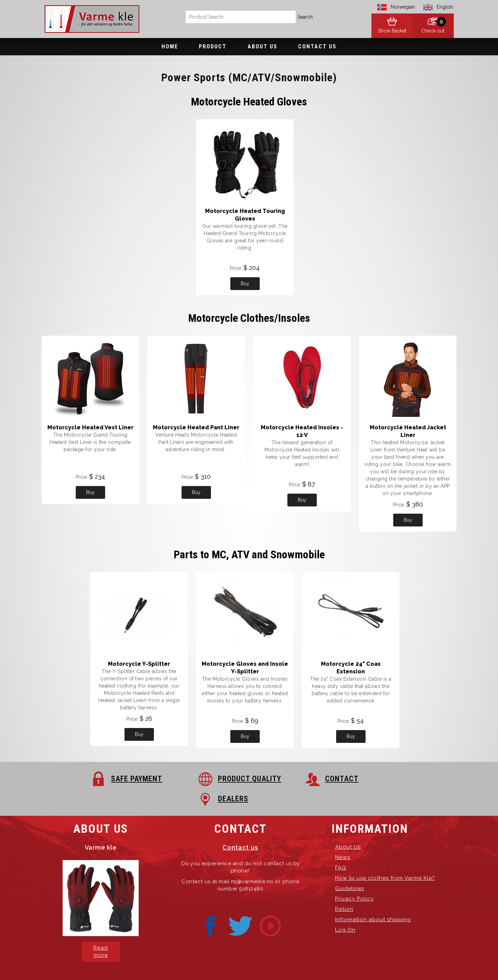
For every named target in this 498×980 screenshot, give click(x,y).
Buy (245, 283)
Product (213, 46)
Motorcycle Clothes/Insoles (249, 318)
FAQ (341, 848)
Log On (345, 910)
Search (305, 17)
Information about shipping (373, 899)
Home (170, 46)
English (445, 7)
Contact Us (317, 46)
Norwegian (403, 7)
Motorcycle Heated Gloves (249, 102)
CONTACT (288, 779)
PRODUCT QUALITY (202, 779)
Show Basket (391, 31)
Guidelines (350, 868)
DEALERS (388, 779)
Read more (101, 931)
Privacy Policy (354, 879)
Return (344, 889)
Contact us (240, 827)
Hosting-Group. (307, 963)
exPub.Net (366, 963)
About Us (262, 46)
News (343, 837)
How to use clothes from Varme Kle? (385, 858)
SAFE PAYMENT (95, 779)
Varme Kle (172, 963)
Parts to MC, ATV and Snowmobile (249, 554)
